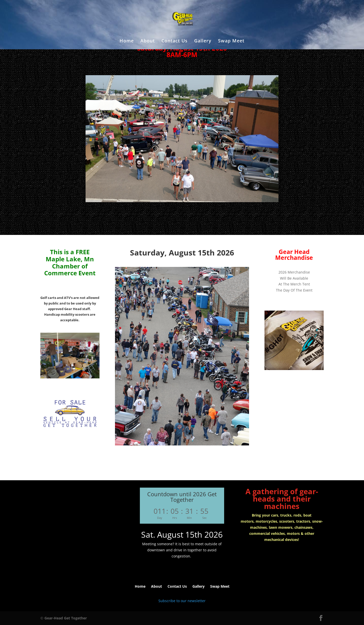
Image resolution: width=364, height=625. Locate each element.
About (148, 41)
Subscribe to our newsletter (182, 601)
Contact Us (175, 41)
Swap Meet (231, 41)
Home (127, 41)
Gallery (203, 41)
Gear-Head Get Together (66, 618)
